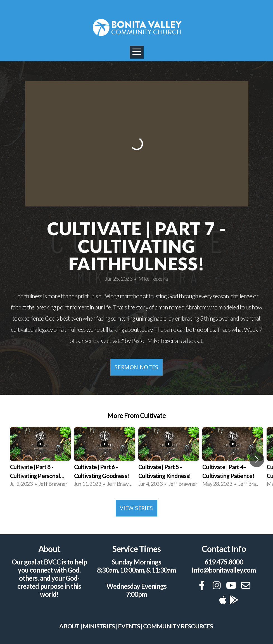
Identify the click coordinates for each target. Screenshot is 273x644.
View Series (136, 508)
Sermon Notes (136, 367)
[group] (40, 459)
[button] (257, 459)
